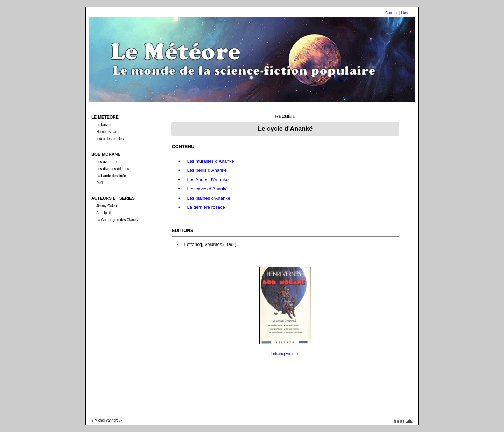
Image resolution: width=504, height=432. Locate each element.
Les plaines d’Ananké (209, 198)
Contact (391, 13)
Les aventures (107, 162)
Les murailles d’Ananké (210, 161)
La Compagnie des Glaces (117, 220)
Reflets (102, 183)
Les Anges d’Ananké (208, 180)
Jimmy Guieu (106, 206)
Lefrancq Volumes (285, 354)
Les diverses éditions (113, 169)
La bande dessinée (111, 176)
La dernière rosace (206, 207)
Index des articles (110, 139)
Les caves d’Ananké (207, 189)
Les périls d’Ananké (207, 170)
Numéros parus (108, 132)
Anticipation (105, 213)
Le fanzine (104, 125)
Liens (405, 13)
